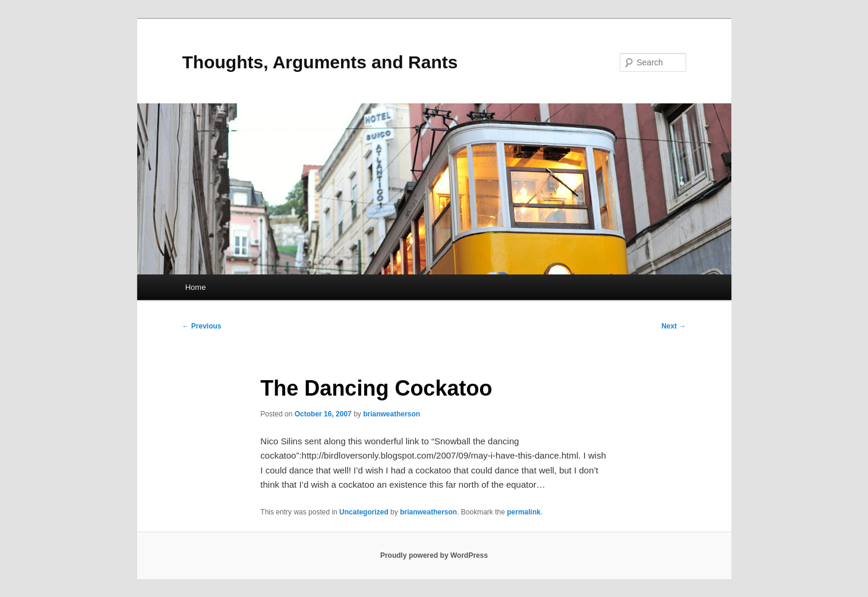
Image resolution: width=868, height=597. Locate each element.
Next (673, 326)
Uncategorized (364, 512)
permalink (524, 512)
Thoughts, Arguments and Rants (320, 62)
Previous (202, 326)
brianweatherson (392, 414)
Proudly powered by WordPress (434, 555)
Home (196, 287)
